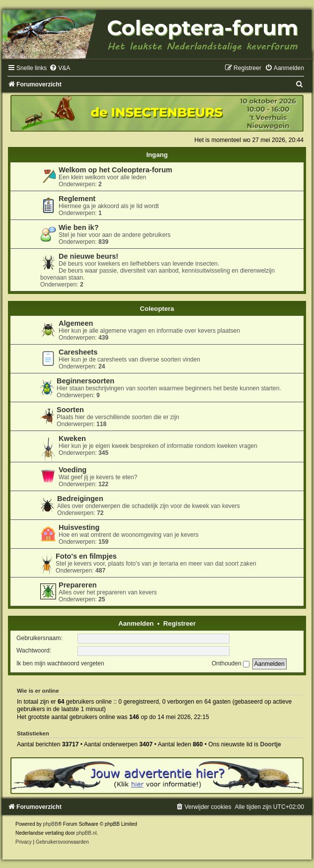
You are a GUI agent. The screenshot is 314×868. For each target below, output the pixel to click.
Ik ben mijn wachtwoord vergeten (60, 663)
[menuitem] (60, 68)
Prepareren (78, 585)
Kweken (72, 438)
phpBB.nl (87, 833)
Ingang (157, 155)
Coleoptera (157, 309)
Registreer (180, 623)
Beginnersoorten (85, 381)
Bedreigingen (80, 499)
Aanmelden (136, 623)
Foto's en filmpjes (86, 556)
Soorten (70, 410)
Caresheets (78, 352)
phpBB (51, 824)
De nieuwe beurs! (88, 256)
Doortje (270, 744)
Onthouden (231, 663)
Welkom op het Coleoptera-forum (116, 170)
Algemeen (76, 323)
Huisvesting (79, 527)
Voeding (73, 470)
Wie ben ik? (79, 227)
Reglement (77, 199)
